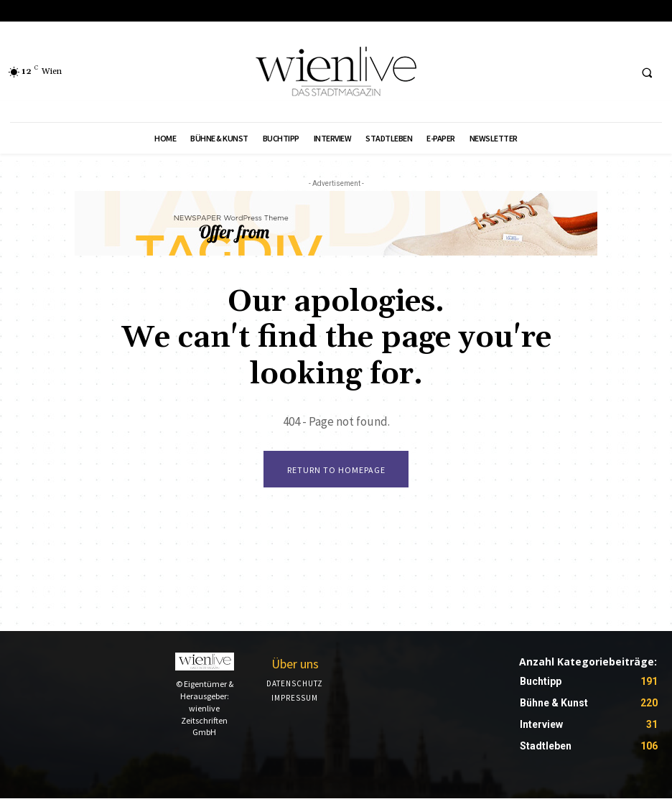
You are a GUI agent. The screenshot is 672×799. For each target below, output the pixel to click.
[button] (647, 73)
